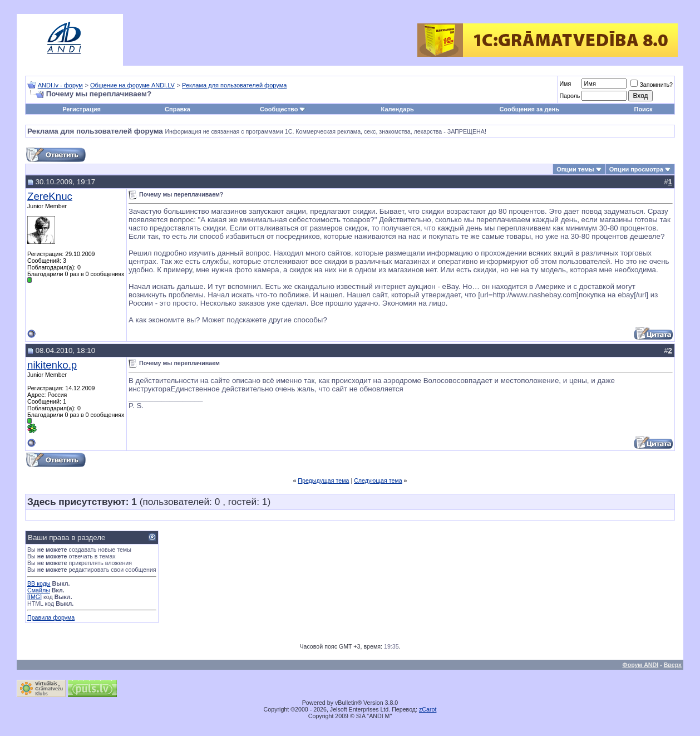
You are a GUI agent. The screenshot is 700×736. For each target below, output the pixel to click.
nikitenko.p (52, 365)
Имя (565, 84)
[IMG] (34, 597)
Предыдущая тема (323, 480)
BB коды (39, 583)
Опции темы (575, 169)
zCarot (428, 709)
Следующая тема (378, 480)
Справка (178, 109)
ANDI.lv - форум (60, 85)
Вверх (673, 665)
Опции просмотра (636, 169)
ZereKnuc (50, 196)
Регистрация (82, 109)
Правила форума (51, 617)
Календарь (398, 109)
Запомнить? (652, 85)
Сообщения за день (529, 109)
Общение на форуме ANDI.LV (132, 85)
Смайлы (39, 590)
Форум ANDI (641, 665)
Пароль (570, 96)
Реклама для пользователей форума (234, 85)
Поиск (643, 109)
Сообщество (283, 109)
